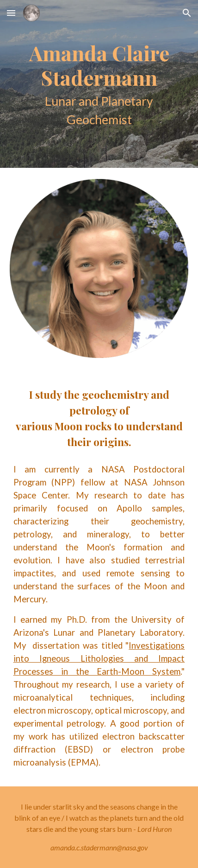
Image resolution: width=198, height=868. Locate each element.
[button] (11, 13)
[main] (99, 84)
